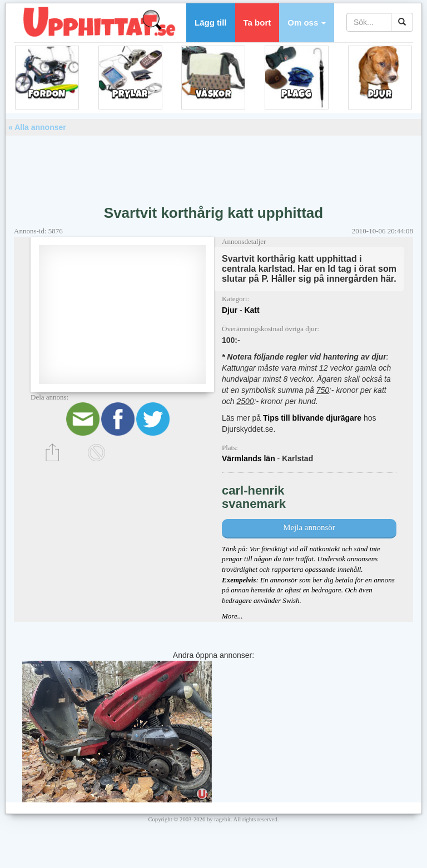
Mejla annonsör (309, 527)
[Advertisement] (213, 166)
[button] (307, 23)
